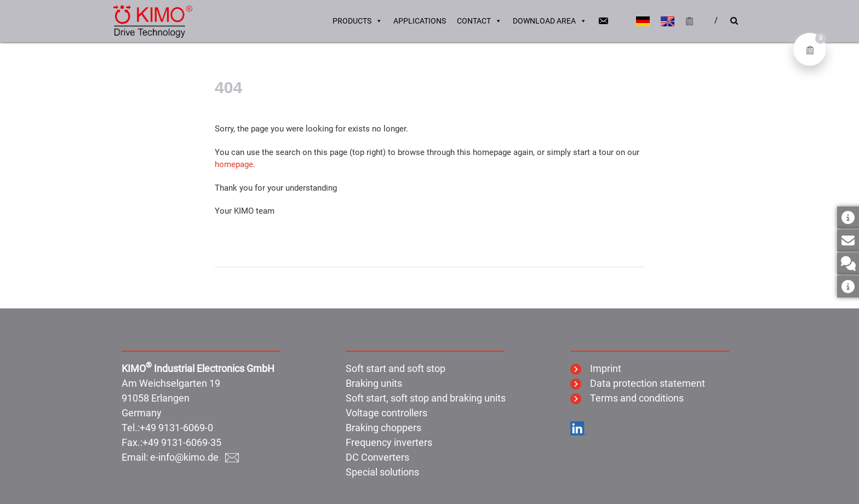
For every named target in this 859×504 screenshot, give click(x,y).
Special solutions (382, 472)
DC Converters (377, 457)
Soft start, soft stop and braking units (426, 398)
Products (357, 22)
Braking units (374, 383)
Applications (420, 22)
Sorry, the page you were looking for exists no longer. (311, 129)
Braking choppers (383, 428)
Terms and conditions (627, 398)
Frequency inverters (389, 442)
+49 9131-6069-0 (176, 428)
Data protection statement (638, 383)
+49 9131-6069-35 (182, 442)
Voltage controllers (386, 413)
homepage (234, 164)
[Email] (603, 22)
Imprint (596, 368)
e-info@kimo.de (194, 457)
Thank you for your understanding (276, 188)
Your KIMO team (245, 211)
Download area (550, 22)
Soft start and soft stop (396, 368)
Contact (479, 22)
